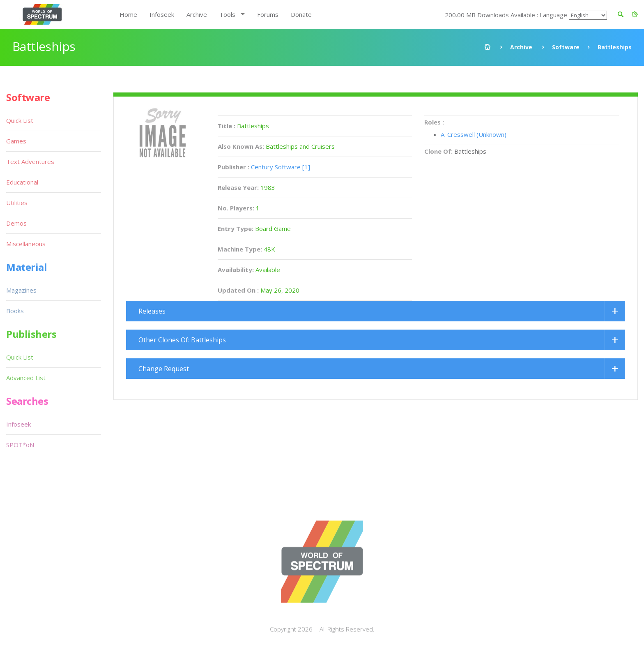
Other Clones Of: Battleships (182, 340)
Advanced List (26, 378)
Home (128, 14)
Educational (22, 182)
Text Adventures (30, 162)
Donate (301, 14)
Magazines (21, 290)
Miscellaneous (26, 244)
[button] (635, 14)
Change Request (164, 369)
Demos (16, 223)
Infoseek (162, 14)
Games (16, 141)
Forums (268, 14)
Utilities (17, 203)
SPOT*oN (20, 445)
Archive (197, 14)
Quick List (20, 120)
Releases (152, 311)
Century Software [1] (281, 167)
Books (15, 311)
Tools (227, 14)
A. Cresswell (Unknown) (474, 134)
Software (566, 47)
